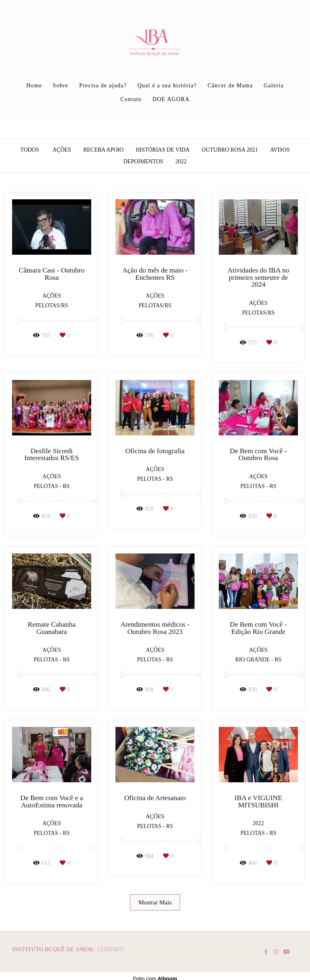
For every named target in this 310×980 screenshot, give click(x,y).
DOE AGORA (171, 99)
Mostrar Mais (155, 902)
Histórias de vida (163, 150)
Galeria (274, 86)
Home (34, 86)
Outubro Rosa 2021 (230, 150)
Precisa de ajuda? (103, 86)
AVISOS (280, 150)
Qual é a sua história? (167, 86)
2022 (181, 162)
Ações (62, 150)
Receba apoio (103, 150)
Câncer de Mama (230, 86)
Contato (131, 99)
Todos (29, 150)
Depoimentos (143, 162)
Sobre (61, 86)
